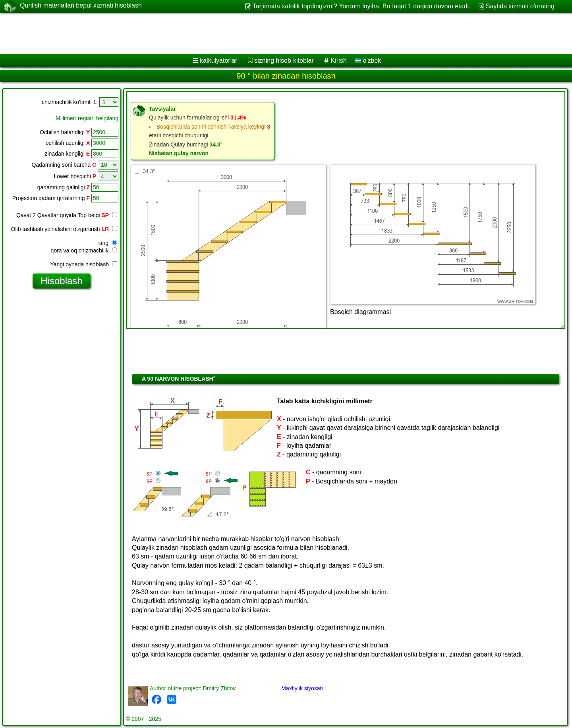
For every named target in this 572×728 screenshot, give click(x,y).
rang (107, 243)
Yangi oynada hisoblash (84, 264)
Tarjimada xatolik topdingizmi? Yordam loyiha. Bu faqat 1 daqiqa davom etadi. (362, 6)
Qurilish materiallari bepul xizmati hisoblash (81, 6)
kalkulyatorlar (218, 61)
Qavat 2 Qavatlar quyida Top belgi (63, 215)
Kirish (339, 61)
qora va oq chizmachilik (84, 250)
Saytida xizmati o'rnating (520, 6)
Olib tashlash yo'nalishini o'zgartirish (64, 229)
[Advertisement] (241, 33)
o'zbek (368, 61)
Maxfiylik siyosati (302, 688)
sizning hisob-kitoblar (284, 61)
